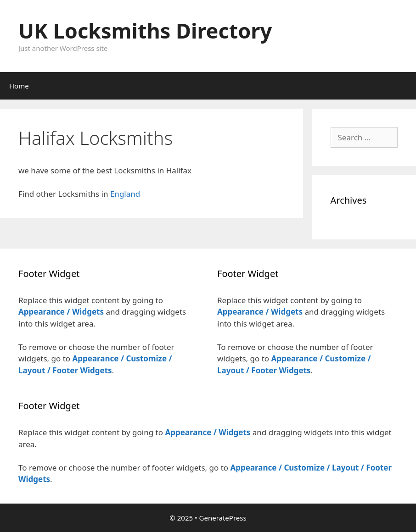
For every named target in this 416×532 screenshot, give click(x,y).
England (125, 194)
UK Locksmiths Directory (145, 30)
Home (19, 86)
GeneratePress (223, 518)
